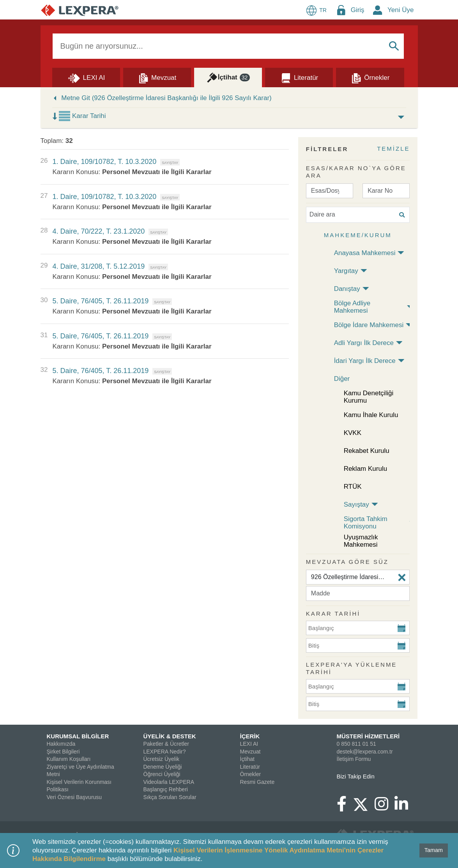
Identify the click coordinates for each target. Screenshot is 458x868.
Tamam (434, 850)
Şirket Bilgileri (63, 752)
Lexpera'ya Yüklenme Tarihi (352, 668)
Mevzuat (250, 752)
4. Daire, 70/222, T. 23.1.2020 (98, 231)
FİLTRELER (327, 149)
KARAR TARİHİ (333, 614)
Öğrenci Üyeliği (162, 774)
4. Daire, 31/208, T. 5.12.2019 (98, 266)
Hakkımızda (61, 744)
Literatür (250, 767)
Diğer (342, 379)
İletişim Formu (354, 759)
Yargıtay (346, 271)
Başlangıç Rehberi (166, 789)
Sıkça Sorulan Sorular (170, 797)
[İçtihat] (228, 77)
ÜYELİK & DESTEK (170, 736)
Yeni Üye (401, 10)
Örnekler (251, 774)
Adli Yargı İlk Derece (364, 343)
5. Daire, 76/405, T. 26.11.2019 (100, 301)
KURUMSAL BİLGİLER (78, 736)
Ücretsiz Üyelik (162, 759)
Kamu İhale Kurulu (371, 415)
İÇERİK (250, 736)
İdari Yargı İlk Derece (365, 361)
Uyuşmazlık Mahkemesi (361, 541)
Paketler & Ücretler (166, 744)
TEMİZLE (393, 149)
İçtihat (247, 759)
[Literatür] (299, 77)
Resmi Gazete (257, 782)
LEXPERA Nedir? (165, 752)
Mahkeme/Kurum (358, 235)
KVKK (353, 433)
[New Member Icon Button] (378, 10)
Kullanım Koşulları (69, 759)
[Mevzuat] (157, 77)
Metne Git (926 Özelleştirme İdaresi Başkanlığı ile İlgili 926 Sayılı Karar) (166, 98)
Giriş (358, 10)
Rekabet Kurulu (367, 451)
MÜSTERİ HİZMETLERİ (368, 736)
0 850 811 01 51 (356, 744)
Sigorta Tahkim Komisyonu (366, 523)
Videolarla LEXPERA (169, 782)
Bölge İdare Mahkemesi (369, 325)
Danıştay (347, 289)
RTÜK (353, 487)
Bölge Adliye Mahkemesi (352, 307)
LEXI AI (249, 744)
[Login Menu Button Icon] (341, 10)
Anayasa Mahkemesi (365, 253)
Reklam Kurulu (366, 469)
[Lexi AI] (86, 77)
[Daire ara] (358, 215)
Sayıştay (356, 504)
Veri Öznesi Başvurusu (74, 797)
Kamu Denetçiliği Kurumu (369, 397)
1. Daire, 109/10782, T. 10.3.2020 (104, 162)
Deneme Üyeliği (163, 767)
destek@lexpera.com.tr (365, 752)
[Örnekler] (370, 77)
